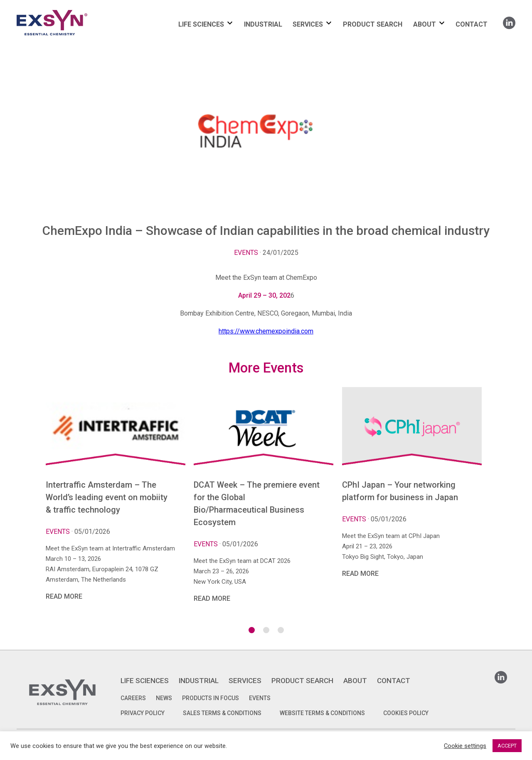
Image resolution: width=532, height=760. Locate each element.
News (164, 698)
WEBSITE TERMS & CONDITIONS (322, 713)
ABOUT (425, 24)
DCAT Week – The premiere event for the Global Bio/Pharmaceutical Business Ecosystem (257, 503)
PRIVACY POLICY (143, 713)
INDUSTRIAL (263, 24)
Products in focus (211, 698)
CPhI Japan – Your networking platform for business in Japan (400, 491)
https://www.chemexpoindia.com (266, 331)
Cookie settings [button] (465, 746)
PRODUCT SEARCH (373, 24)
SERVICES (308, 24)
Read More (64, 596)
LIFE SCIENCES (201, 24)
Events (246, 253)
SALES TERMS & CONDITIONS (222, 713)
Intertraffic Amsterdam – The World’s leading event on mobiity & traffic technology (107, 497)
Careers (133, 698)
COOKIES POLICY (406, 713)
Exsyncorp (72, 9)
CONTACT (472, 24)
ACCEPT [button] (507, 746)
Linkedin (509, 20)
